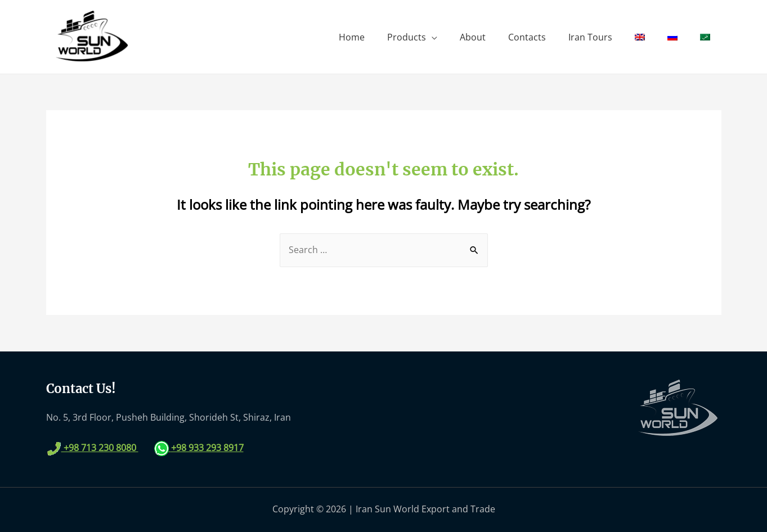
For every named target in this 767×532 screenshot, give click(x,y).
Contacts (527, 37)
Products (407, 37)
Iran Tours (590, 37)
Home (352, 37)
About (473, 37)
